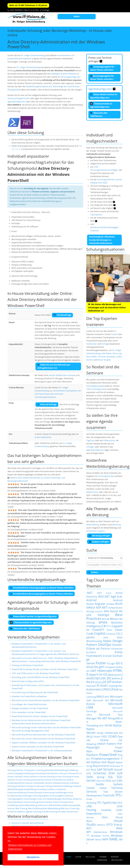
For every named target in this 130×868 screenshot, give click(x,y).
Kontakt (115, 857)
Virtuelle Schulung (50, 812)
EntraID (107, 656)
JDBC (103, 678)
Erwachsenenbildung (17, 793)
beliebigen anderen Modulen (64, 74)
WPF (105, 839)
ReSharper (115, 766)
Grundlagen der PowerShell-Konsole (29, 704)
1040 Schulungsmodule (97, 389)
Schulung (12, 770)
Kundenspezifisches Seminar (20, 783)
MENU (77, 16)
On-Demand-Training (42, 786)
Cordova (111, 634)
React (111, 762)
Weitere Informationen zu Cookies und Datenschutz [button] (30, 847)
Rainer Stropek (104, 360)
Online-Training (60, 802)
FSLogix (111, 663)
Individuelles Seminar (43, 783)
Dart (106, 637)
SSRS (120, 781)
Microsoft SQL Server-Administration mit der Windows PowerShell (43, 739)
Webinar (21, 812)
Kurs (34, 770)
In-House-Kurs (73, 773)
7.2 (16, 149)
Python (96, 762)
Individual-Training (24, 786)
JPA (92, 682)
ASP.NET (102, 607)
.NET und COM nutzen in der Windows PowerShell (36, 673)
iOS (105, 675)
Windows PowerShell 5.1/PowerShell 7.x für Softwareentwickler (42, 751)
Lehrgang (18, 773)
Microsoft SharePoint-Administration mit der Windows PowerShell (43, 735)
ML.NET (102, 718)
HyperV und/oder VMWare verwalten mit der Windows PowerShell (43, 743)
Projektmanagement (106, 758)
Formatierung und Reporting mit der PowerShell (35, 692)
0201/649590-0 (17, 10)
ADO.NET (104, 596)
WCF (89, 828)
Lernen (11, 773)
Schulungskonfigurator (71, 77)
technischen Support (96, 531)
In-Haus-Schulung (63, 777)
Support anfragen (99, 542)
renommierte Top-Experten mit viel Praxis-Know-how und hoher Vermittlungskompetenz (58, 394)
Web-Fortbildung (35, 808)
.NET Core (104, 593)
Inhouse (63, 773)
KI (98, 685)
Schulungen (27, 796)
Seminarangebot (57, 796)
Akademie (77, 799)
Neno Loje (117, 353)
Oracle (104, 740)
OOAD (113, 736)
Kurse (70, 793)
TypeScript (109, 802)
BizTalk (106, 619)
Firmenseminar (52, 773)
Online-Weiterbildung (28, 805)
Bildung (33, 789)
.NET (89, 593)
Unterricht (42, 799)
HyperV (94, 675)
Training (28, 770)
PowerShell (108, 755)
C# (104, 626)
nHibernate (111, 733)
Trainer (115, 334)
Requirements (101, 766)
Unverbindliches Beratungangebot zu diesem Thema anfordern (41, 594)
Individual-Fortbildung (62, 786)
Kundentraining (14, 796)
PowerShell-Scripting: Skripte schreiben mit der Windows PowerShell (45, 669)
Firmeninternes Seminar (63, 780)
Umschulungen (30, 799)
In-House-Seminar (29, 777)
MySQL (118, 725)
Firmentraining (48, 793)
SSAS (108, 781)
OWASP (101, 744)
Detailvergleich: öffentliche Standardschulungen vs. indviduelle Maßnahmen (102, 240)
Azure (114, 611)
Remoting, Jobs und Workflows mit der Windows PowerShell (40, 677)
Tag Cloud (90, 857)
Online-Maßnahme (43, 437)
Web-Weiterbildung (52, 808)
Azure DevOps (104, 613)
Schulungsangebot (41, 796)
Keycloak (91, 686)
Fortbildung (73, 770)
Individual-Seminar (61, 783)
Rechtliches (117, 860)
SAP (100, 769)
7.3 (13, 149)
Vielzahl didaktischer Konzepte (62, 375)
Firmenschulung (34, 793)
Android (91, 600)
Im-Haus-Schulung (24, 780)
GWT (93, 671)
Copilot (100, 633)
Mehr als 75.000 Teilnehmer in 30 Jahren (28, 5)
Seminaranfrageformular (19, 98)
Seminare (69, 796)
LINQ (105, 689)
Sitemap (103, 857)
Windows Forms (100, 836)
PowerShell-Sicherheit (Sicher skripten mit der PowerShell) (40, 716)
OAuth (97, 737)
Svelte (100, 784)
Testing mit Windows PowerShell (27, 665)
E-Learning (74, 808)
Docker (117, 645)
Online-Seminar (46, 802)
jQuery (99, 682)
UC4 (120, 803)
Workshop (50, 770)
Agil (113, 596)
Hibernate (105, 671)
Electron (105, 649)
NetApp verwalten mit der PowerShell (30, 708)
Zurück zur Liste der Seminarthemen (28, 823)
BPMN (103, 622)
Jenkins (116, 678)
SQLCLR (101, 781)
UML (89, 806)
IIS (101, 674)
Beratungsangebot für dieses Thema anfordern (102, 78)
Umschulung (39, 773)
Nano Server (91, 731)
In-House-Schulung (46, 777)
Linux (114, 689)
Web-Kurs (65, 808)
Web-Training (21, 808)
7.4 (80, 146)
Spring (101, 777)
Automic (99, 611)
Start (69, 857)
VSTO (109, 824)
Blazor (115, 619)
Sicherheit (100, 773)
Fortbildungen (61, 793)
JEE (109, 678)
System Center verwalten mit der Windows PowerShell (38, 747)
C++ (109, 626)
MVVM (109, 726)
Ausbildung (28, 773)
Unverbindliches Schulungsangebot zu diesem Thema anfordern (42, 588)
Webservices (100, 832)
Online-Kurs (43, 805)
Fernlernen (12, 812)
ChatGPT (98, 630)
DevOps (105, 644)
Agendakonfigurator (16, 102)
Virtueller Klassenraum (68, 812)
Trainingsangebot (15, 799)
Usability (106, 810)
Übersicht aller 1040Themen (99, 115)
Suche (78, 857)
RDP (104, 762)
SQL (110, 777)
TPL (99, 802)
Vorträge (105, 344)
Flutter (101, 663)
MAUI (100, 696)
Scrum (108, 769)
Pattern (111, 744)
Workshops (67, 799)
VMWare (101, 825)
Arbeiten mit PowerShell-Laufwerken (29, 696)
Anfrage (46, 10)
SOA (112, 773)
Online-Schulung (31, 802)
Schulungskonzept (106, 476)
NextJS (100, 733)
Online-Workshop (15, 802)
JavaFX (118, 675)
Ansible (110, 604)
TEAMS (103, 788)
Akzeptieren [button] (33, 857)
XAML (114, 839)
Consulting (41, 789)
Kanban (117, 682)
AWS (106, 611)
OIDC (104, 737)
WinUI (98, 839)
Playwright (93, 747)
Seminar (20, 770)
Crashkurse (61, 789)
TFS (118, 795)
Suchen (93, 572)
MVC (101, 726)
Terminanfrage (62, 315)
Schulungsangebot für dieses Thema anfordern (102, 68)
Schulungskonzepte (95, 386)
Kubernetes (94, 689)
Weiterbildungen (54, 799)
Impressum (102, 860)
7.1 (20, 149)
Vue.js (118, 824)
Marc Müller (92, 357)
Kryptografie (115, 686)
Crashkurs (51, 789)
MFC (107, 697)
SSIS (114, 781)
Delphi (107, 641)
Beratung (25, 789)
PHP (120, 744)
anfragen (90, 447)
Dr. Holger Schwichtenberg (33, 55)
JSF (105, 682)
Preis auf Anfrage (47, 404)
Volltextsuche (109, 440)
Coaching (40, 770)
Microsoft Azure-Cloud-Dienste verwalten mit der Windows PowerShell (46, 700)
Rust (94, 770)
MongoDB (114, 718)
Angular (100, 604)
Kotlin (104, 686)
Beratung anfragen (100, 536)
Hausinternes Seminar (42, 780)
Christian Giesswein (107, 357)
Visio (105, 817)
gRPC (102, 667)
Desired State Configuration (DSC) (28, 681)
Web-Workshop (55, 805)
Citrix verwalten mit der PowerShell (29, 712)
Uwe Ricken (107, 353)
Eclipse (91, 648)
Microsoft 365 (101, 700)
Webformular (92, 492)
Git (118, 663)
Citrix (109, 630)
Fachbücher (91, 344)
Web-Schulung (69, 805)
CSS (118, 634)
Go (96, 667)
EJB (98, 649)
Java (111, 674)
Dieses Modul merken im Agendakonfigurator (104, 96)
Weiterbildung (61, 770)
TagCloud (90, 440)
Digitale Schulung (33, 812)
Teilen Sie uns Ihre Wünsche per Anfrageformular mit (54, 366)
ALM (119, 597)
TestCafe (109, 795)
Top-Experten (96, 215)
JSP (109, 682)
